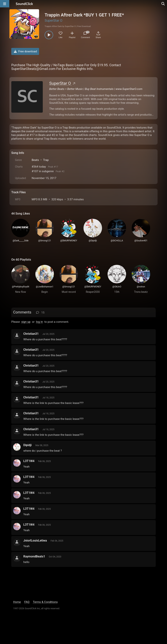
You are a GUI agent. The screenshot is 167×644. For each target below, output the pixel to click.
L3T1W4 (29, 461)
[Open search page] (163, 4)
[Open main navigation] (5, 4)
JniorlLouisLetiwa (35, 541)
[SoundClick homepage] (24, 4)
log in (39, 322)
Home (17, 602)
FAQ (27, 602)
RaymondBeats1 (34, 556)
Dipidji (27, 445)
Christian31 (31, 334)
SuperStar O (54, 20)
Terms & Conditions (45, 602)
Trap (46, 160)
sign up (26, 322)
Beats (35, 160)
